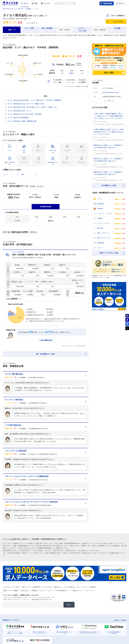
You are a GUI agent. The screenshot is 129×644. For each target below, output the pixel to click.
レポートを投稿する (118, 16)
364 (72, 73)
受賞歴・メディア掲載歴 (10, 591)
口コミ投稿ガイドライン (73, 587)
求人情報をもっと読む (109, 185)
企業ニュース (26, 587)
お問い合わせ (25, 591)
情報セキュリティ (78, 591)
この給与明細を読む (46, 340)
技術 (23, 174)
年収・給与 (53, 151)
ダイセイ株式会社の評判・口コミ (20, 111)
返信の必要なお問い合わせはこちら (42, 599)
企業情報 (34, 591)
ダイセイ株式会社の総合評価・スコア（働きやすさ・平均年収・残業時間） (35, 100)
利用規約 (93, 587)
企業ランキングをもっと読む (109, 253)
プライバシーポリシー (47, 591)
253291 (83, 346)
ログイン (122, 3)
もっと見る (108, 101)
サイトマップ (90, 591)
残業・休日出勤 (10, 163)
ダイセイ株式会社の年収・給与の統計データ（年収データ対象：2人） (33, 107)
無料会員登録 (108, 3)
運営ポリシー (59, 587)
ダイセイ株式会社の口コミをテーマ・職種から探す (26, 104)
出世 (24, 151)
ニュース (47, 3)
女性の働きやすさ (53, 163)
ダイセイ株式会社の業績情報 (18, 118)
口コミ (26, 3)
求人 (36, 3)
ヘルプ (85, 587)
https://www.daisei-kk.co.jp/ (110, 92)
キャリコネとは (47, 587)
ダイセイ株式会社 (15, 15)
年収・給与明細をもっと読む (46, 354)
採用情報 (124, 620)
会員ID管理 (36, 587)
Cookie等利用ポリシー (63, 591)
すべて (10, 150)
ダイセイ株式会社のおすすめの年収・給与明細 (24, 114)
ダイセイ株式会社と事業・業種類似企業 (22, 121)
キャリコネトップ (8, 587)
